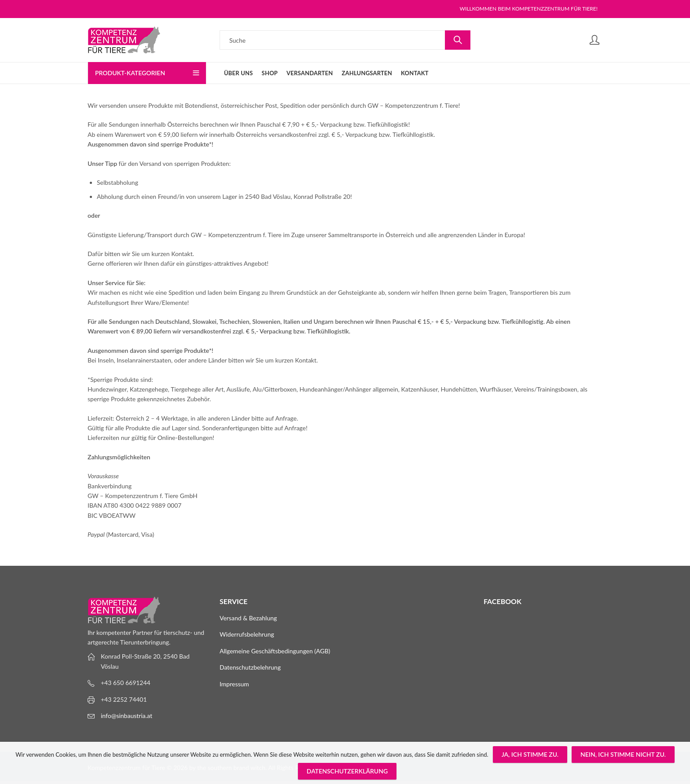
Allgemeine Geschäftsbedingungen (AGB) (275, 651)
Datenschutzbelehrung (250, 667)
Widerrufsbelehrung (247, 634)
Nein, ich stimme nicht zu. (623, 754)
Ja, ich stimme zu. (530, 754)
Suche (458, 40)
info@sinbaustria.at (127, 716)
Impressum (234, 684)
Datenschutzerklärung (347, 771)
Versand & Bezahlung (248, 618)
